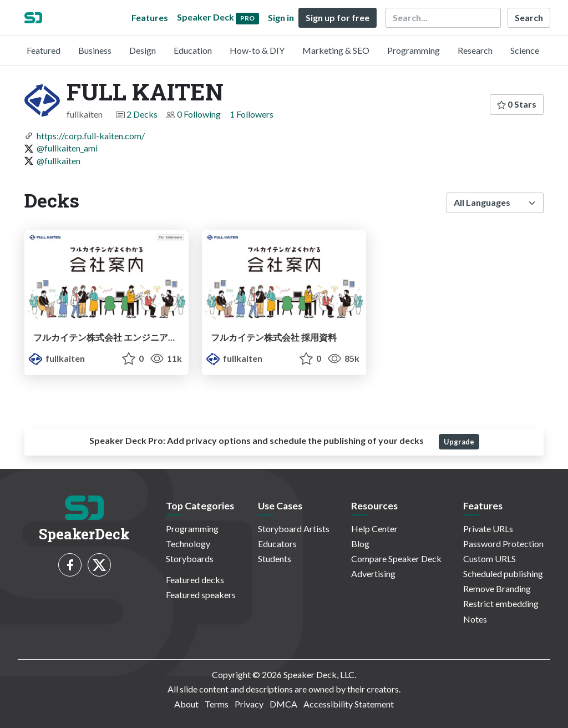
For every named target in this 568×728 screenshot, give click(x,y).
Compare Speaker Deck (396, 558)
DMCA (283, 704)
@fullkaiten (59, 161)
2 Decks (142, 114)
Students (275, 558)
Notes (475, 619)
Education (193, 50)
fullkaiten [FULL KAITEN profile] (57, 358)
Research (475, 50)
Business (95, 50)
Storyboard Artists (294, 529)
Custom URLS (490, 558)
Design (143, 50)
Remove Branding (497, 588)
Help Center (374, 529)
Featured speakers (201, 595)
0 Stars (517, 104)
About (186, 704)
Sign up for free (338, 17)
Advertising (373, 573)
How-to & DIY (257, 50)
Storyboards (190, 558)
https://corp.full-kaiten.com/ (91, 136)
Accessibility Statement (349, 704)
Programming (414, 50)
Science (525, 50)
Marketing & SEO (336, 50)
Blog (360, 544)
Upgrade (459, 442)
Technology (188, 544)
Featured (44, 50)
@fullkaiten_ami (67, 148)
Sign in (281, 17)
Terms (217, 704)
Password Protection (503, 544)
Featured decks (195, 580)
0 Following (199, 114)
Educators (277, 544)
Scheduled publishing (503, 573)
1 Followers (252, 114)
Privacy (249, 704)
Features (150, 17)
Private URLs (488, 529)
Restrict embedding (501, 603)
